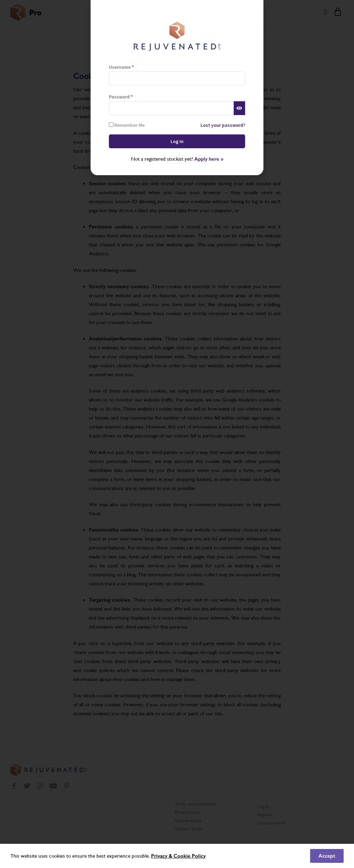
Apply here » (209, 159)
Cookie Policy (190, 856)
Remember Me (127, 125)
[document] (177, 434)
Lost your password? (223, 125)
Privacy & (162, 856)
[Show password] (239, 108)
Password (121, 97)
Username (121, 67)
